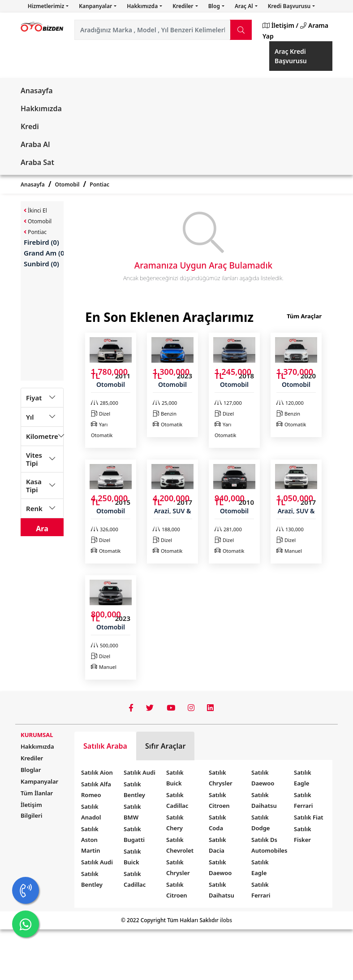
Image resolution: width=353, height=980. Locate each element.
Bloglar (31, 770)
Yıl (30, 417)
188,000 (166, 529)
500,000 (105, 645)
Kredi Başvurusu (290, 6)
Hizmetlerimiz (47, 6)
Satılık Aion (97, 772)
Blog (215, 6)
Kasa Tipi (34, 486)
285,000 (105, 403)
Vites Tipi (34, 459)
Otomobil (67, 184)
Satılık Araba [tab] (105, 746)
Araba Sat (37, 162)
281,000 (228, 529)
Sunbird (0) (41, 264)
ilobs (226, 920)
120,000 (290, 403)
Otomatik (168, 424)
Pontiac (99, 184)
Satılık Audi (97, 862)
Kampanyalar (39, 781)
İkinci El (35, 210)
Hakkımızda (143, 6)
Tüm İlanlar (37, 793)
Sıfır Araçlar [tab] (166, 746)
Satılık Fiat (309, 817)
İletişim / (280, 25)
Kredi (30, 126)
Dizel (101, 414)
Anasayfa (37, 91)
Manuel (289, 551)
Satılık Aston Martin (91, 840)
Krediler (183, 6)
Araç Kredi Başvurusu (291, 56)
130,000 (290, 529)
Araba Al (35, 144)
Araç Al (245, 6)
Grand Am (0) (45, 253)
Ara (42, 529)
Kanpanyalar (96, 6)
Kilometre (42, 436)
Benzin (165, 414)
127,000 (228, 403)
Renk (34, 508)
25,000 (165, 403)
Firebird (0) (41, 242)
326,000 (105, 529)
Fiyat (34, 398)
